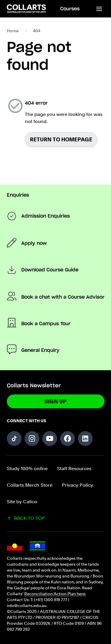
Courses (70, 9)
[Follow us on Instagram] (32, 438)
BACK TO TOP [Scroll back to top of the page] (26, 518)
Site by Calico (22, 502)
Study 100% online (27, 469)
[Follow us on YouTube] (50, 438)
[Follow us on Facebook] (67, 438)
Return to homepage (61, 139)
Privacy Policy (78, 485)
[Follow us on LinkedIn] (85, 438)
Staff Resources (74, 469)
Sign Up (55, 401)
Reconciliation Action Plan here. (55, 594)
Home (13, 31)
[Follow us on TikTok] (14, 438)
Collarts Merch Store (30, 485)
